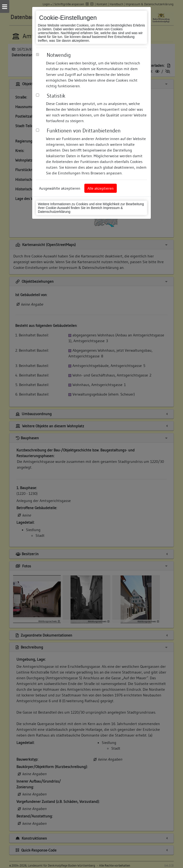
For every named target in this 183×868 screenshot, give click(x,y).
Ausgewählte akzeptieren (60, 188)
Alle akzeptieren (101, 188)
